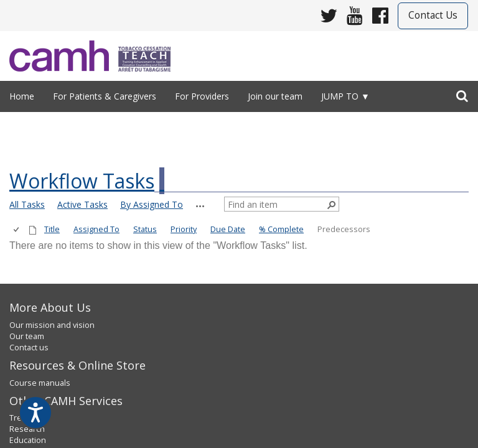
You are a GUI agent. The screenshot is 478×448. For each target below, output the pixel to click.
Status (145, 229)
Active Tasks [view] (82, 204)
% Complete (281, 229)
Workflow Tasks (82, 181)
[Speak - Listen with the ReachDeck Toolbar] (35, 413)
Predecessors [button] (344, 229)
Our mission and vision (52, 325)
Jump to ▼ (345, 96)
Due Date (228, 229)
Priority (184, 229)
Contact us (29, 348)
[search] (462, 93)
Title (52, 229)
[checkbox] (17, 230)
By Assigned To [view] (152, 204)
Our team (27, 336)
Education (28, 440)
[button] (200, 206)
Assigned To (96, 229)
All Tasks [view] (27, 204)
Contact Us (433, 15)
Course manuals (40, 383)
